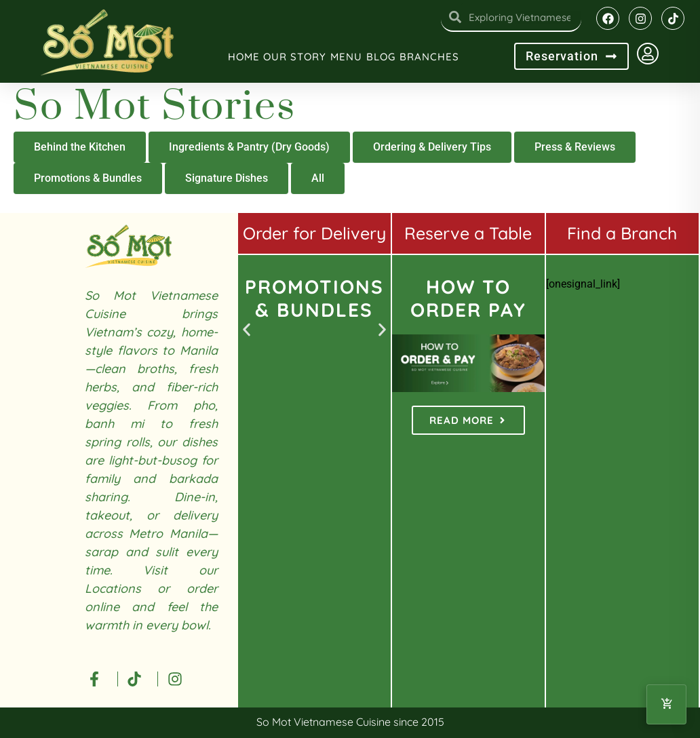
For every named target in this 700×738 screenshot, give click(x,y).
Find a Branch (622, 233)
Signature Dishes (227, 178)
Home (244, 57)
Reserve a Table (468, 233)
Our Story (295, 57)
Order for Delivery (314, 233)
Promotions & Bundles (88, 178)
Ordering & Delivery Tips (432, 147)
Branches (429, 57)
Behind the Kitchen (80, 147)
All (318, 178)
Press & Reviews (575, 147)
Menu (346, 57)
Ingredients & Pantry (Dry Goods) (249, 147)
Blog (381, 57)
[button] (247, 330)
